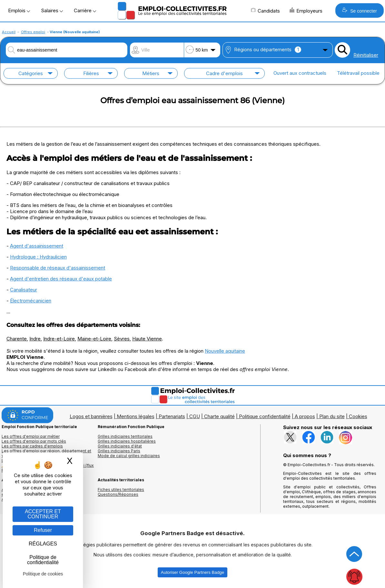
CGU (195, 416)
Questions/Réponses (118, 494)
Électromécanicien (31, 301)
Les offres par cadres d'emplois (32, 446)
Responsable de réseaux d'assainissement (58, 268)
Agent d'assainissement (37, 246)
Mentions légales (136, 416)
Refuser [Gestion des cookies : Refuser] (43, 530)
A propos (305, 416)
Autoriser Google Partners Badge (193, 572)
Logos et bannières (91, 416)
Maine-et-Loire (94, 339)
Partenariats (172, 416)
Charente (17, 339)
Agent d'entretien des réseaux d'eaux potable (61, 279)
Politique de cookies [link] (43, 574)
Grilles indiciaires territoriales (125, 436)
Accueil (9, 32)
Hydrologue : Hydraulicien (38, 257)
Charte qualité (219, 416)
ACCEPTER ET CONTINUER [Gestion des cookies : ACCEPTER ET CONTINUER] (43, 514)
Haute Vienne (147, 339)
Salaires (52, 10)
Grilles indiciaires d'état (120, 446)
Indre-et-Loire (59, 339)
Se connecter (359, 10)
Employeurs (306, 11)
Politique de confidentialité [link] (43, 560)
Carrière (85, 10)
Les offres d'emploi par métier (31, 436)
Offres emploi (33, 32)
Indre (35, 339)
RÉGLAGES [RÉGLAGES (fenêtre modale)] (43, 544)
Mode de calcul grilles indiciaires (129, 456)
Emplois (19, 10)
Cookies (358, 416)
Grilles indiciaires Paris (119, 451)
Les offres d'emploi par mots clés (34, 441)
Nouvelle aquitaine (225, 351)
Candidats (265, 11)
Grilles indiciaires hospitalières (127, 441)
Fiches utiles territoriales (121, 490)
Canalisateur (24, 290)
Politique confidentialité (265, 416)
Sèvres (122, 339)
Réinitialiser (366, 55)
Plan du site (332, 416)
